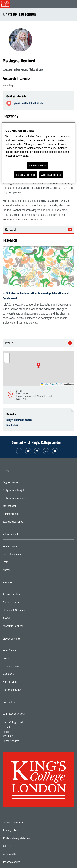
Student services (24, 595)
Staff (18, 563)
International (22, 507)
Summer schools (24, 515)
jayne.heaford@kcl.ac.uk (28, 103)
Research (11, 230)
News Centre (22, 651)
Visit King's (21, 675)
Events (9, 343)
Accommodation (24, 603)
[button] (38, 365)
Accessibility (21, 854)
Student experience (26, 523)
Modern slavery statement (28, 838)
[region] (38, 153)
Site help (19, 846)
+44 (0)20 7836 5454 (14, 714)
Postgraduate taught (26, 491)
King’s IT (19, 619)
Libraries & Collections (27, 611)
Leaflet (44, 384)
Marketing (12, 425)
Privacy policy (21, 831)
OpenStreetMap (58, 384)
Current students (24, 555)
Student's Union (24, 667)
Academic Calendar (26, 627)
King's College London (19, 14)
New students (22, 547)
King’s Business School (19, 420)
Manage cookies (23, 862)
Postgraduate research (28, 499)
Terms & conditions (24, 823)
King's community (24, 691)
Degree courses (24, 483)
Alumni (19, 571)
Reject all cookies (26, 175)
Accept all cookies (51, 175)
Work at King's (23, 683)
